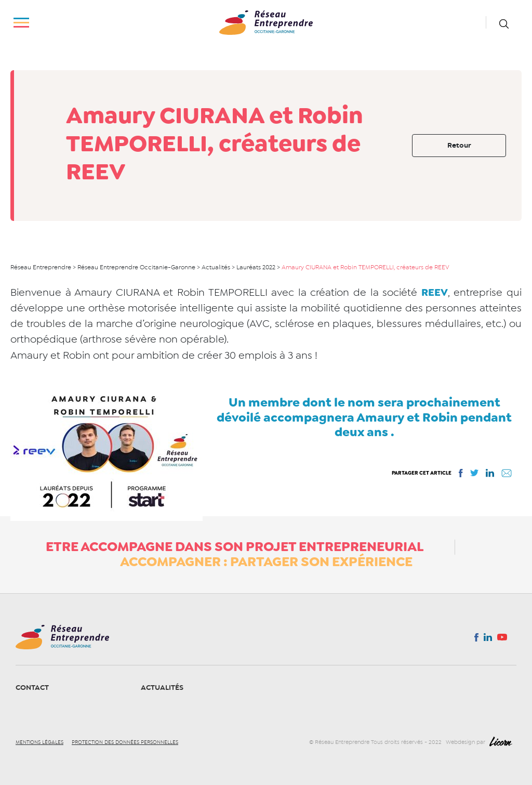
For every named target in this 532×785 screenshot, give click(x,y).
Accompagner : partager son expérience (266, 561)
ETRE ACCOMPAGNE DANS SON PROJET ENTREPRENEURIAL (235, 546)
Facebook (476, 639)
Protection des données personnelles (125, 742)
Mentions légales (39, 742)
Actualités (162, 688)
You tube (502, 640)
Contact (32, 688)
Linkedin (488, 639)
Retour (459, 145)
